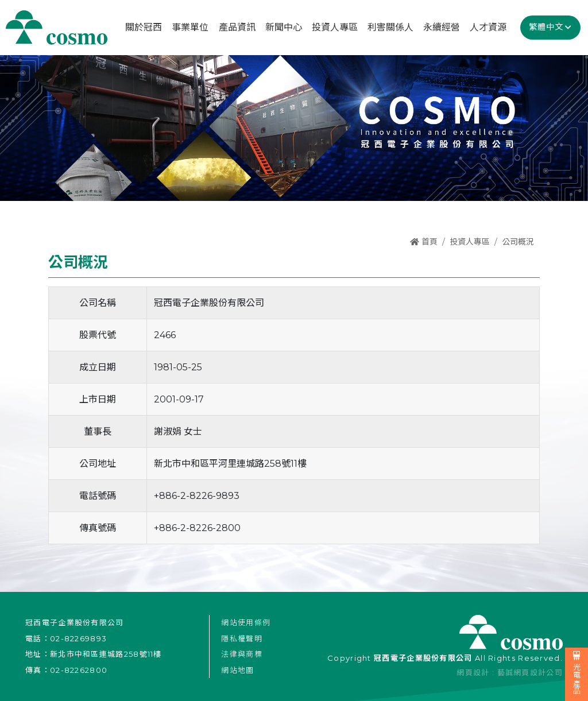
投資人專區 (470, 242)
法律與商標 (242, 654)
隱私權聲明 (242, 638)
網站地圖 (237, 670)
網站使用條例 (246, 622)
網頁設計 (473, 672)
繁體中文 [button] (546, 27)
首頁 (424, 242)
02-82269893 (78, 638)
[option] (294, 127)
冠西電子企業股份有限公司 (56, 28)
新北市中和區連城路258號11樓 (106, 654)
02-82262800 (79, 670)
